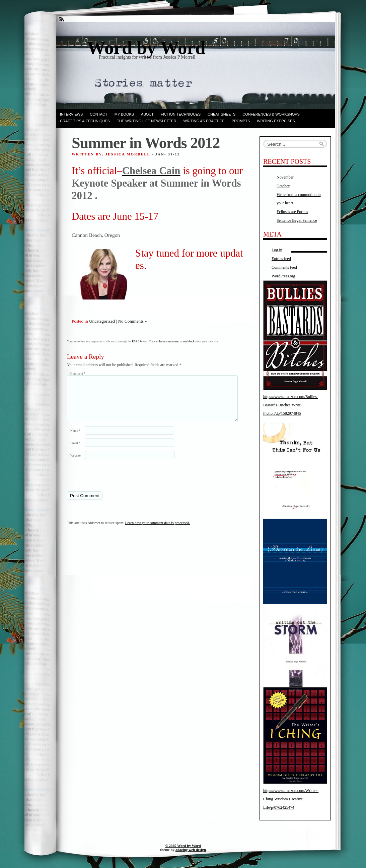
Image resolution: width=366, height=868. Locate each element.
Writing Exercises (276, 121)
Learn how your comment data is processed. (158, 531)
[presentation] (113, 483)
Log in (277, 250)
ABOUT (147, 114)
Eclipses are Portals (292, 212)
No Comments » (132, 321)
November (285, 177)
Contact (98, 114)
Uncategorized (102, 321)
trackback (189, 341)
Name (75, 439)
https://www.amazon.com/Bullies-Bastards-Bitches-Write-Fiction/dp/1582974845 (291, 405)
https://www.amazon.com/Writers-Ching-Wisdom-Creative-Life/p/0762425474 (291, 799)
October (283, 186)
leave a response (169, 341)
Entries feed (281, 259)
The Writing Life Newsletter (147, 121)
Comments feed (284, 267)
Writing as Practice (204, 121)
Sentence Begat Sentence (297, 220)
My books (124, 114)
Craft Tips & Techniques (85, 121)
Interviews (71, 114)
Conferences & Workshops (271, 114)
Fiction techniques (181, 114)
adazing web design (191, 850)
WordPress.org (283, 276)
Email (75, 451)
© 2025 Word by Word (183, 846)
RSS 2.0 (137, 341)
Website (76, 463)
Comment (78, 373)
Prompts (241, 121)
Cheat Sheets (222, 114)
